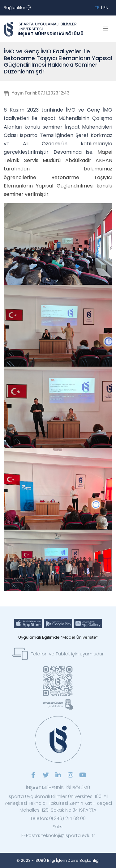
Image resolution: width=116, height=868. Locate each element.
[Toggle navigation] (17, 8)
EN (106, 8)
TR (97, 8)
